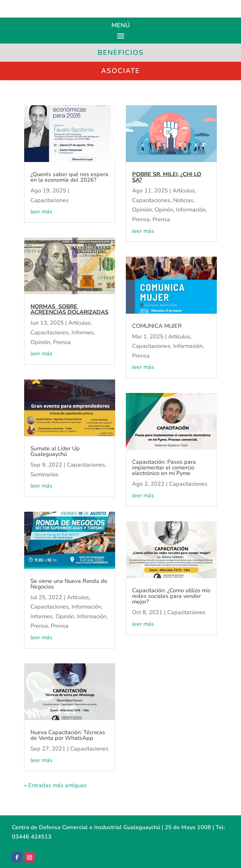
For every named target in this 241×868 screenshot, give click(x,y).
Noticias (183, 200)
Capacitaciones (50, 200)
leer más (41, 212)
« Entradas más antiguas (56, 785)
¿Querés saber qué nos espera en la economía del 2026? (69, 177)
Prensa (62, 342)
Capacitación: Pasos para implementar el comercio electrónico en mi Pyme (164, 468)
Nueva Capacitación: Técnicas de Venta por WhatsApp (68, 735)
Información (86, 607)
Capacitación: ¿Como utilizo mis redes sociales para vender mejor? (171, 596)
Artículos (80, 323)
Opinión (40, 342)
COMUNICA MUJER (157, 326)
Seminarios (44, 474)
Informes (83, 332)
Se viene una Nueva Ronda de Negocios (69, 584)
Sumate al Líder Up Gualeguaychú (55, 451)
